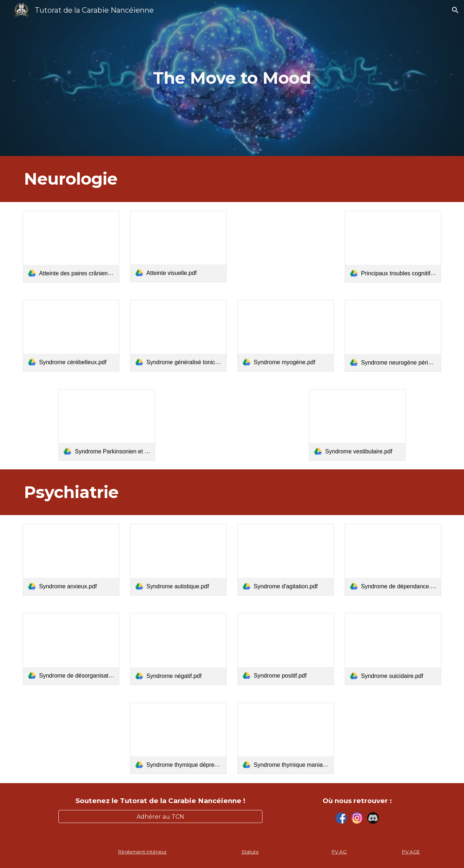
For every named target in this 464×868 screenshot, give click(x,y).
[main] (232, 78)
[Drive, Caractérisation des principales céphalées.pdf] (286, 246)
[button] (455, 10)
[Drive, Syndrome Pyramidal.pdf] (232, 425)
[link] (71, 247)
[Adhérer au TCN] (160, 817)
